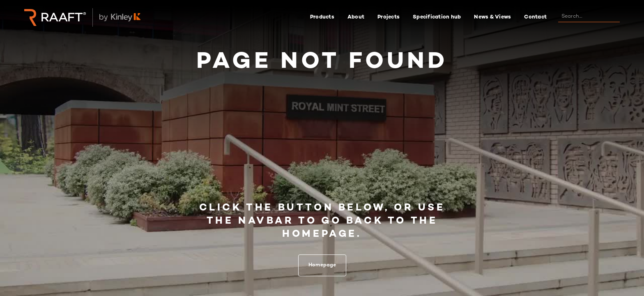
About (356, 17)
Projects (389, 17)
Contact (535, 17)
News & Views (492, 17)
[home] (55, 17)
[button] (322, 17)
